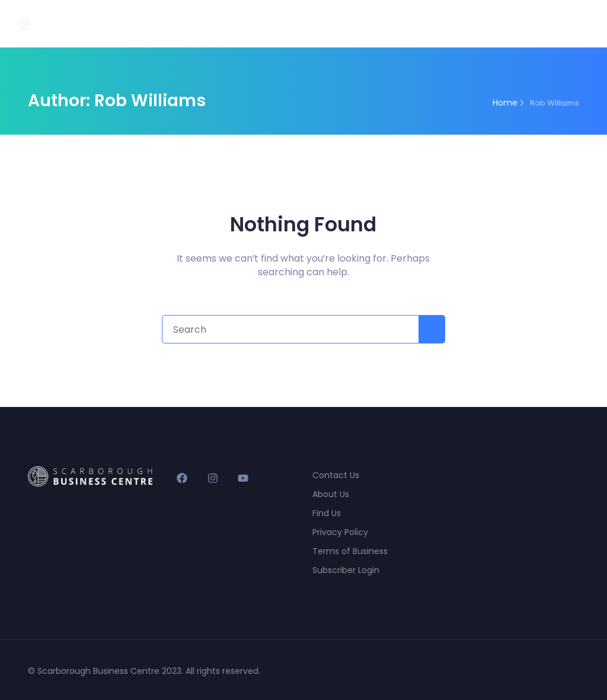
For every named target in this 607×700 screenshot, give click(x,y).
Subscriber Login (346, 570)
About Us (331, 494)
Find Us (327, 513)
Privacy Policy (340, 532)
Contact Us (336, 475)
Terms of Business (350, 551)
